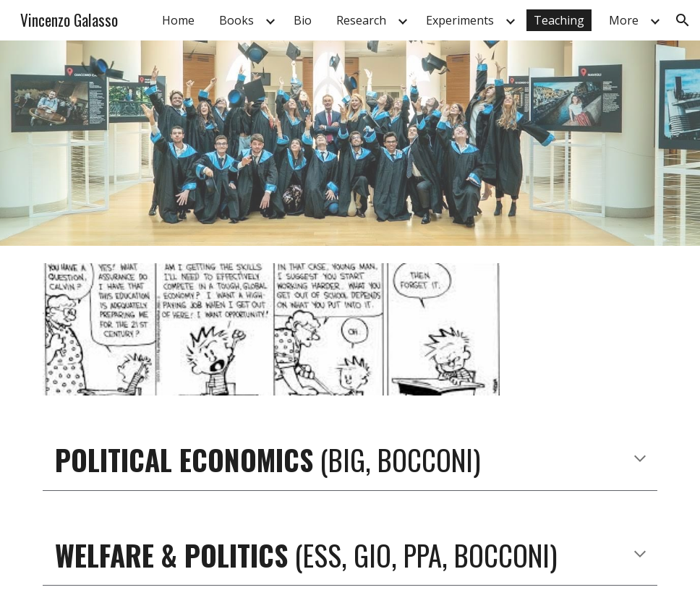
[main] (350, 460)
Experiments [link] (460, 20)
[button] (683, 20)
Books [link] (236, 20)
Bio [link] (303, 20)
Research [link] (361, 20)
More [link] (624, 20)
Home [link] (178, 20)
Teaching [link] (559, 20)
